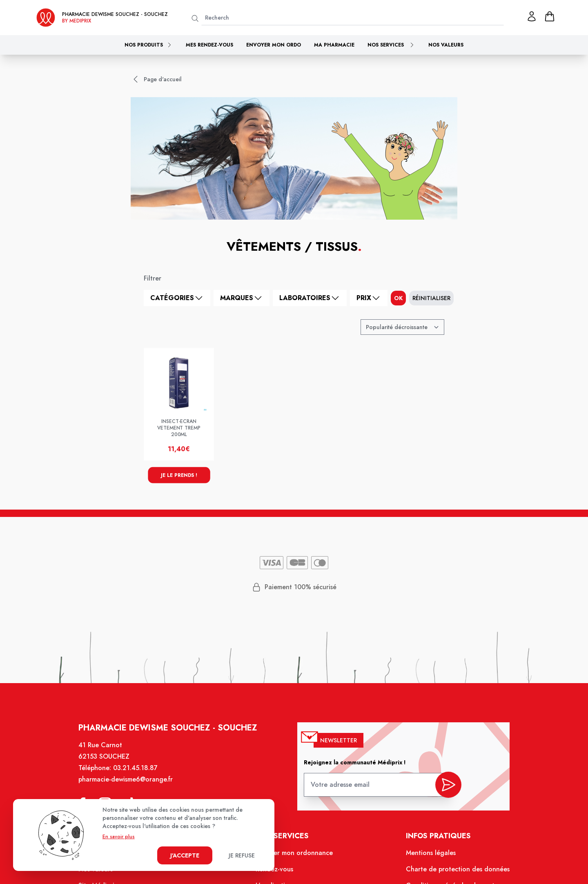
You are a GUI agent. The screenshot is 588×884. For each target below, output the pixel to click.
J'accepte (185, 855)
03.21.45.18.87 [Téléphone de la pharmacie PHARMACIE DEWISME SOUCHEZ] (136, 769)
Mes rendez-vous (209, 45)
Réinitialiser (431, 298)
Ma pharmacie (334, 45)
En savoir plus (119, 837)
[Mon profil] (532, 16)
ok (398, 298)
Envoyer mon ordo (274, 45)
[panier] (550, 16)
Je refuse (242, 855)
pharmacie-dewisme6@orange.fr (127, 781)
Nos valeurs (446, 45)
